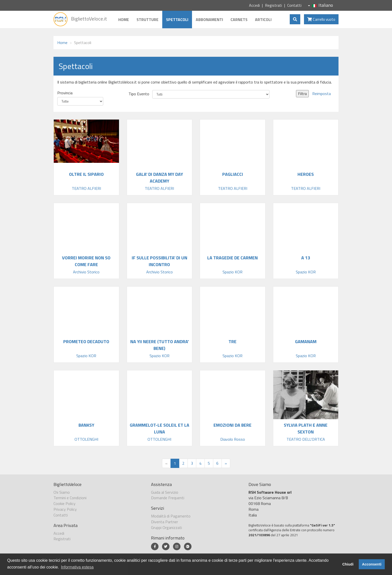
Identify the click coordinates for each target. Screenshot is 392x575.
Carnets (239, 20)
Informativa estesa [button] (77, 567)
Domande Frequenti (168, 498)
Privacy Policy (65, 509)
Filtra (302, 94)
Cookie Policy (64, 503)
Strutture (147, 20)
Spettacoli (177, 20)
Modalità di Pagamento (171, 516)
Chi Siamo (62, 492)
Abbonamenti (209, 20)
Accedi (254, 5)
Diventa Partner (164, 522)
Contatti (294, 5)
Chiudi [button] (348, 564)
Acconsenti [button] (372, 564)
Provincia (65, 93)
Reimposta (321, 94)
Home (124, 20)
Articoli (263, 20)
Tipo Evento (139, 94)
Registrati (273, 5)
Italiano (320, 5)
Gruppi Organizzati (166, 527)
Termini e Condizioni (70, 498)
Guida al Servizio (165, 492)
